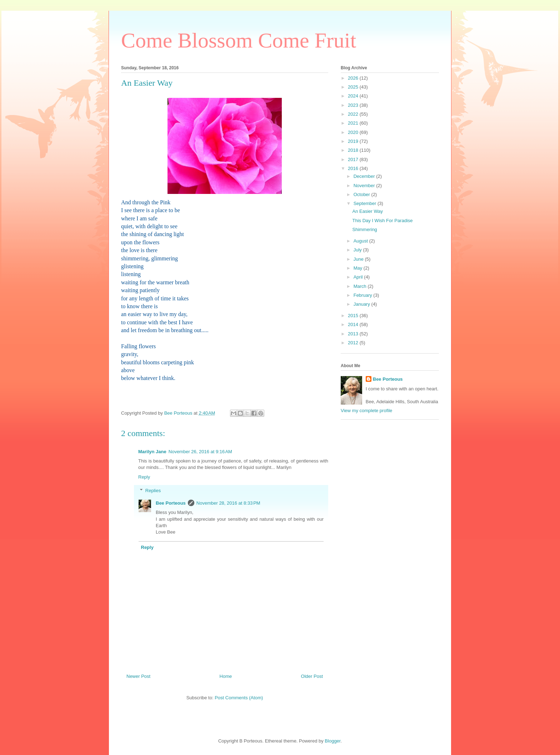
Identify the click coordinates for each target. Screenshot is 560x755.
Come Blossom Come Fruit (239, 40)
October (362, 194)
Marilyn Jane (152, 452)
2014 (354, 324)
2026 (354, 78)
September (366, 203)
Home (226, 676)
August (361, 241)
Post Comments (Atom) (239, 698)
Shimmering (364, 229)
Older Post (312, 676)
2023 (354, 105)
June (359, 259)
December (365, 176)
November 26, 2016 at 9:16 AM (200, 452)
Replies (153, 491)
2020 (354, 132)
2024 (354, 96)
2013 (354, 334)
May (359, 268)
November (365, 186)
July (358, 250)
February (364, 295)
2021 (354, 123)
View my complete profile (366, 411)
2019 (354, 141)
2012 (354, 343)
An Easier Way (367, 211)
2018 (354, 150)
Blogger (332, 741)
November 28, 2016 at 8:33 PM (228, 503)
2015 (354, 316)
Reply (144, 477)
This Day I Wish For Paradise (382, 221)
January (362, 304)
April (359, 277)
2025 (354, 87)
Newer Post (138, 676)
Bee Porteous (171, 503)
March (361, 286)
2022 (354, 114)
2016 (354, 168)
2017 (354, 159)
